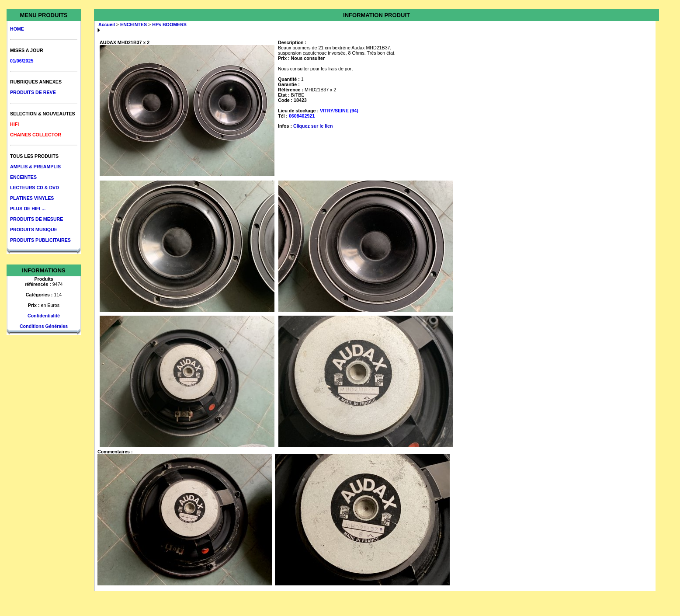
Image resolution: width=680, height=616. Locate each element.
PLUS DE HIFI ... (28, 209)
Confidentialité (44, 316)
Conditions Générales (44, 326)
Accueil (107, 24)
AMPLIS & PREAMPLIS (35, 167)
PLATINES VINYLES (32, 198)
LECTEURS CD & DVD (35, 188)
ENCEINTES (23, 177)
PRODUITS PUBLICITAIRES (40, 240)
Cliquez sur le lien (313, 126)
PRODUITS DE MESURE (36, 219)
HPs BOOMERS (169, 24)
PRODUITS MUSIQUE (34, 230)
